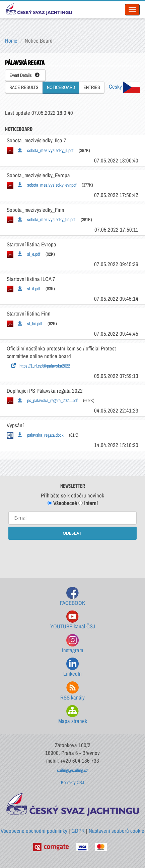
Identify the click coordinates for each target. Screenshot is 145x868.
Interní (88, 503)
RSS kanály (72, 691)
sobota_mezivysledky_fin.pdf (47, 220)
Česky (124, 87)
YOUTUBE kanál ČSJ (73, 620)
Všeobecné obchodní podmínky (34, 831)
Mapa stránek (73, 715)
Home (11, 41)
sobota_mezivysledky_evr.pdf (47, 185)
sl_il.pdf (29, 289)
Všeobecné (62, 503)
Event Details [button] (24, 75)
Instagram (72, 644)
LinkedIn (72, 667)
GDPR (78, 831)
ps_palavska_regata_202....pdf (48, 400)
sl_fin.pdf (30, 324)
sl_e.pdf (29, 254)
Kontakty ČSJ (72, 782)
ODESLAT (72, 533)
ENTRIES (92, 87)
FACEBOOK (72, 597)
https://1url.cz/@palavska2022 (41, 366)
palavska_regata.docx (41, 435)
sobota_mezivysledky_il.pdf (46, 150)
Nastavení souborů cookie (117, 831)
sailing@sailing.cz (72, 770)
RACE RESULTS (24, 87)
